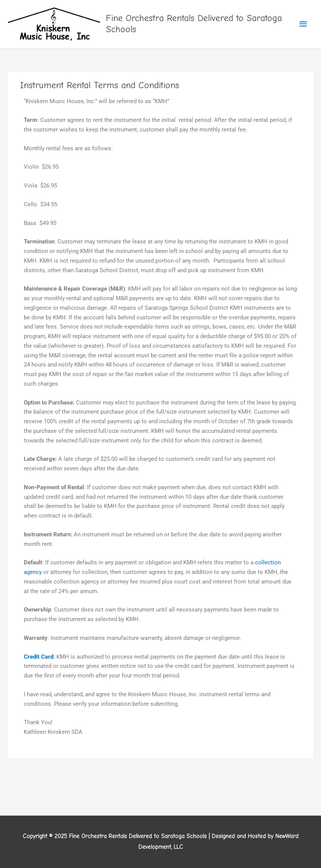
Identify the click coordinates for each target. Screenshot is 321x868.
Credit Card (39, 657)
